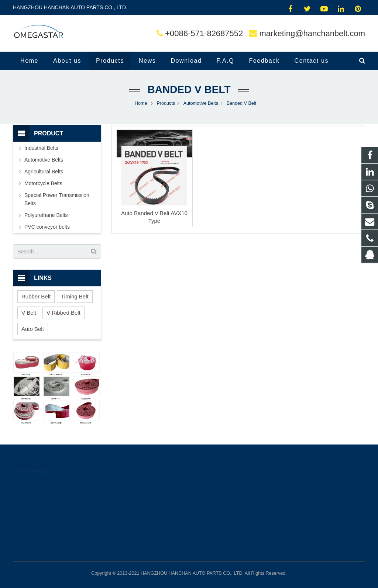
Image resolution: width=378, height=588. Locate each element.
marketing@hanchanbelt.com (312, 33)
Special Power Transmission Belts (57, 199)
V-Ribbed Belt (63, 313)
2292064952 (216, 485)
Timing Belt (75, 296)
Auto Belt (33, 329)
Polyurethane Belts (46, 215)
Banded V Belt (189, 89)
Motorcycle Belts (43, 183)
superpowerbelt (218, 528)
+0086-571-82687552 (204, 33)
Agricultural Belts (44, 172)
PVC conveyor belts (47, 227)
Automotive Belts (44, 160)
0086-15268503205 (222, 496)
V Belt (29, 313)
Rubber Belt (36, 296)
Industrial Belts (41, 148)
